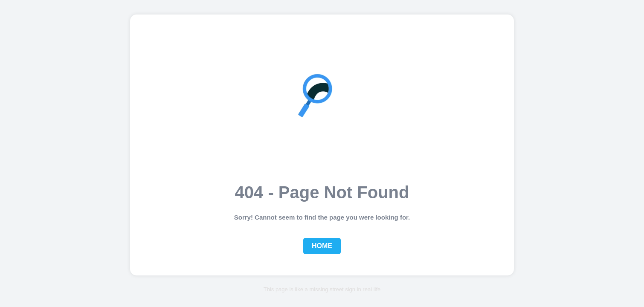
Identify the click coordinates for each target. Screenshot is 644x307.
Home (322, 246)
